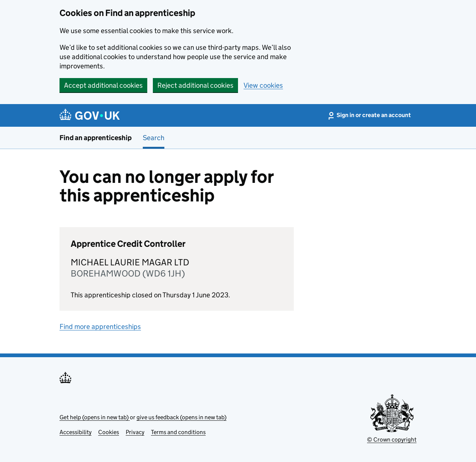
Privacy (135, 432)
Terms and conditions (178, 432)
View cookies (263, 85)
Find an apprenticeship (96, 138)
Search (154, 138)
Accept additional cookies (103, 85)
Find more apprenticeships (100, 327)
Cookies (109, 432)
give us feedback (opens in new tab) (181, 417)
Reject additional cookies (195, 85)
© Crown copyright (392, 440)
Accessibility (75, 432)
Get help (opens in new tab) (95, 417)
